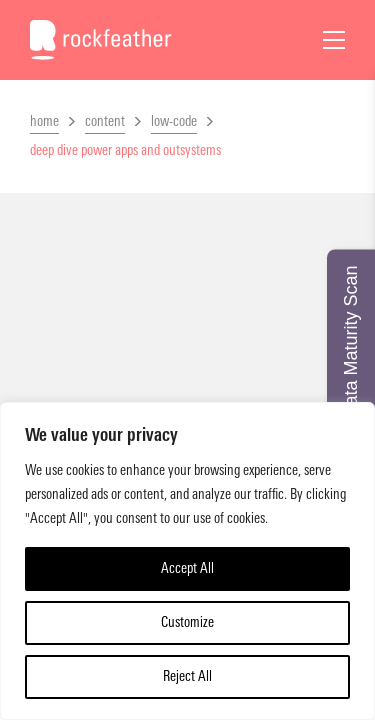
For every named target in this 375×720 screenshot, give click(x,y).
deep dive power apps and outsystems (125, 150)
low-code (174, 121)
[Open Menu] (334, 40)
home (44, 121)
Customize (187, 622)
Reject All (187, 676)
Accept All (187, 568)
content (105, 121)
